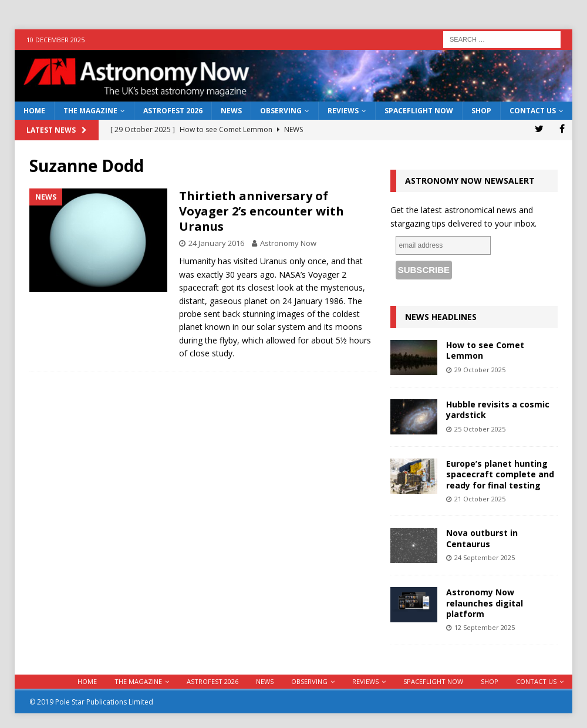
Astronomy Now (288, 243)
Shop (481, 111)
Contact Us (533, 111)
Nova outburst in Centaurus (482, 538)
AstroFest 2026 (173, 111)
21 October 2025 (480, 499)
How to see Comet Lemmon (485, 350)
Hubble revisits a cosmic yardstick (498, 409)
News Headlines (441, 317)
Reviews (343, 111)
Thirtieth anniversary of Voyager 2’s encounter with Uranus (262, 211)
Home (34, 111)
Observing (281, 111)
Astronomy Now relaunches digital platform (485, 603)
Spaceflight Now (419, 111)
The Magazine (90, 111)
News (231, 111)
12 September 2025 (485, 627)
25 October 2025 (480, 429)
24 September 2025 (485, 557)
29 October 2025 (480, 370)
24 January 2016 (216, 243)
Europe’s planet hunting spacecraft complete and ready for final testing (500, 474)
